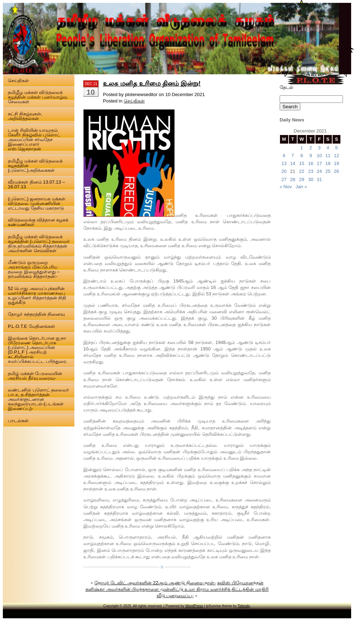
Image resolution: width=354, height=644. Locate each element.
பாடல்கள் (18, 421)
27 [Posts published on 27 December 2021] (284, 179)
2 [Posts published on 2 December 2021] (311, 148)
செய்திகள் (18, 81)
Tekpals (244, 606)
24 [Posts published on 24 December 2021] (319, 171)
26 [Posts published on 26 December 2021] (336, 171)
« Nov (286, 187)
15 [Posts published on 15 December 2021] (301, 163)
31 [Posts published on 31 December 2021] (319, 179)
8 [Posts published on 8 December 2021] (302, 156)
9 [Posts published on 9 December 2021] (311, 156)
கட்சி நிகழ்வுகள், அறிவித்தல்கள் (25, 116)
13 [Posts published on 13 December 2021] (284, 163)
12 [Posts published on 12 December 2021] (336, 156)
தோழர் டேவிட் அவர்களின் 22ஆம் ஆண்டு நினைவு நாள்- (155, 583)
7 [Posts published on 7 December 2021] (293, 156)
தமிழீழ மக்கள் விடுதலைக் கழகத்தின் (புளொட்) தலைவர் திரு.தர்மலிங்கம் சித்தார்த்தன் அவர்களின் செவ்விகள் (39, 244)
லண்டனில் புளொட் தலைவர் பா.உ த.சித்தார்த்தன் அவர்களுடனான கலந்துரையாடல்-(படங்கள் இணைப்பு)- (38, 399)
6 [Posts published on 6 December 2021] (284, 156)
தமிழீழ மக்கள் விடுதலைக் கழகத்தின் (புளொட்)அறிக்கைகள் (35, 166)
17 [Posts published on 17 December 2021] (319, 163)
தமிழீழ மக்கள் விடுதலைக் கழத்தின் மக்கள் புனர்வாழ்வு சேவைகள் (38, 97)
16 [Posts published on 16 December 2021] (311, 163)
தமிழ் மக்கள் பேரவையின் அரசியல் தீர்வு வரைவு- (35, 376)
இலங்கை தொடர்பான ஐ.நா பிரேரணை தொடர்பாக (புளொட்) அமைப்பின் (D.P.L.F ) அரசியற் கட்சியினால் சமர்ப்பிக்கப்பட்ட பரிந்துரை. (38, 350)
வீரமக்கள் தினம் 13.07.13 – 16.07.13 (36, 184)
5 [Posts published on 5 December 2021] (336, 148)
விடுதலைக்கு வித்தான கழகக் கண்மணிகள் (38, 222)
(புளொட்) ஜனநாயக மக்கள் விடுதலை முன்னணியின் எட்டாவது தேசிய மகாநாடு (37, 203)
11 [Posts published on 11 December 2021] (328, 156)
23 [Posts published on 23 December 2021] (311, 171)
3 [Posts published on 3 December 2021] (319, 148)
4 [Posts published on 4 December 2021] (328, 148)
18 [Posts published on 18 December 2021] (328, 163)
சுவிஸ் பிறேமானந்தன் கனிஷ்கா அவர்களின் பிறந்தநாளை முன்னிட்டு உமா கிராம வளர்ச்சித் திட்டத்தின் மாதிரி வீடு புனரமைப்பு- (177, 589)
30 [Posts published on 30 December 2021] (311, 179)
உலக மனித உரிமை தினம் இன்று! (152, 84)
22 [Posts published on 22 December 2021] (301, 171)
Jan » (301, 187)
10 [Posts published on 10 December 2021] (319, 156)
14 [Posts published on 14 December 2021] (292, 163)
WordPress (194, 606)
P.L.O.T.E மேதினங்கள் (31, 326)
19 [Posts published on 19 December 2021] (336, 163)
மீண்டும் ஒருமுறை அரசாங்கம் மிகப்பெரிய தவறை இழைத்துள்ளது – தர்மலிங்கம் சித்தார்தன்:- (34, 269)
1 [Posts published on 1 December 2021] (302, 148)
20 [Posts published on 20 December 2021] (284, 171)
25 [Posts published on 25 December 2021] (328, 171)
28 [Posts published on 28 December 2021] (292, 179)
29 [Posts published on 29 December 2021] (301, 179)
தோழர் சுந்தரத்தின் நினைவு (36, 314)
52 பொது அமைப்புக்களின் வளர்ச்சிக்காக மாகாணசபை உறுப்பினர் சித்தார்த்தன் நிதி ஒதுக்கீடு (37, 295)
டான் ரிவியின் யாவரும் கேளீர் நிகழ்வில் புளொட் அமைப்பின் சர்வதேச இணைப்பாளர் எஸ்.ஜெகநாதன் (34, 139)
